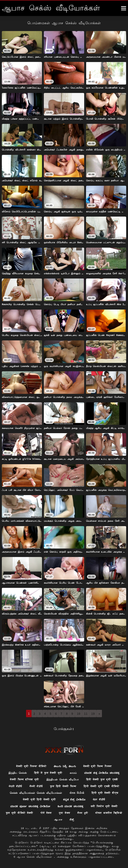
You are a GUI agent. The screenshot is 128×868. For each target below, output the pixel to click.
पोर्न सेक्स (46, 813)
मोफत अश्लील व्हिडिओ (109, 813)
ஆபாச (58, 820)
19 (93, 714)
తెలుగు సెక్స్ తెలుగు (65, 766)
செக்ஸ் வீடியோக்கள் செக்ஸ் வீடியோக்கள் (36, 793)
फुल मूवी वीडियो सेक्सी (19, 813)
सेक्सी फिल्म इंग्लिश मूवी (24, 779)
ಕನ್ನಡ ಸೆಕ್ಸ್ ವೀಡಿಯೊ (74, 799)
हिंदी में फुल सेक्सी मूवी (48, 772)
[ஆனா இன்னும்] (124, 8)
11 (86, 714)
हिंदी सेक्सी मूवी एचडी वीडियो (102, 786)
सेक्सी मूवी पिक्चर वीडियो (31, 766)
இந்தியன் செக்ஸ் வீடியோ (62, 779)
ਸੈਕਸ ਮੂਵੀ (83, 813)
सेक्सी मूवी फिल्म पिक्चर (98, 766)
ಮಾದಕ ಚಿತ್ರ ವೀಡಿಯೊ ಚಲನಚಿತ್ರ (102, 772)
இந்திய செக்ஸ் (17, 772)
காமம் (73, 772)
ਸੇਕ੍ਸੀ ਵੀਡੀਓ (15, 786)
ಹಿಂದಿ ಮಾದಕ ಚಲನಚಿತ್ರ (71, 806)
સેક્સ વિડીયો (77, 793)
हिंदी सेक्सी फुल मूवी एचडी (102, 779)
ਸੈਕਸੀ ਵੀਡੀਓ (36, 786)
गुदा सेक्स (65, 813)
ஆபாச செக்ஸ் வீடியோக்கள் (35, 857)
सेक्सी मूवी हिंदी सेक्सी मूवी (39, 799)
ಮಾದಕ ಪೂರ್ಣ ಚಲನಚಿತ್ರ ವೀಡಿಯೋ (30, 806)
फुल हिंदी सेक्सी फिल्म (63, 786)
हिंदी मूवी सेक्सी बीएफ (105, 793)
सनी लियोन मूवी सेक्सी (105, 806)
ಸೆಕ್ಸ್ (72, 820)
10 (79, 714)
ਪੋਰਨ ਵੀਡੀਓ (99, 799)
